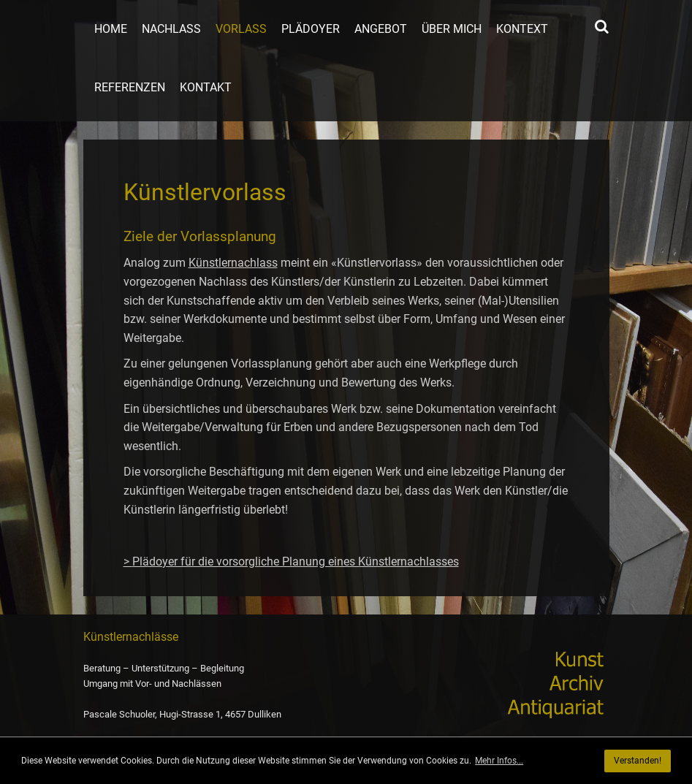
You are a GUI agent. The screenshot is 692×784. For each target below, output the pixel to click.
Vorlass (241, 29)
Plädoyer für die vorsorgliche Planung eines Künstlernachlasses (296, 562)
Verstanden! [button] (638, 761)
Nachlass (171, 29)
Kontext (522, 29)
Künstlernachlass (233, 263)
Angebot (381, 29)
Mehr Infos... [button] (499, 761)
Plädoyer (311, 29)
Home (111, 29)
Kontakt (206, 87)
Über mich (452, 29)
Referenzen (130, 87)
